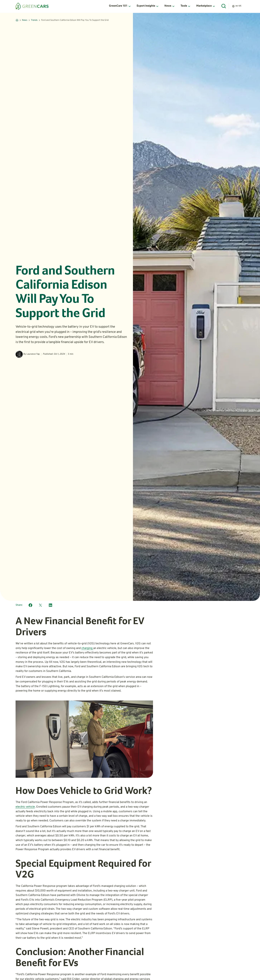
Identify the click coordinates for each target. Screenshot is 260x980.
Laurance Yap (33, 354)
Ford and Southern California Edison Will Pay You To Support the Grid (75, 20)
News (25, 20)
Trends (34, 20)
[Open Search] (224, 6)
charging (87, 648)
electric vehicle (25, 807)
